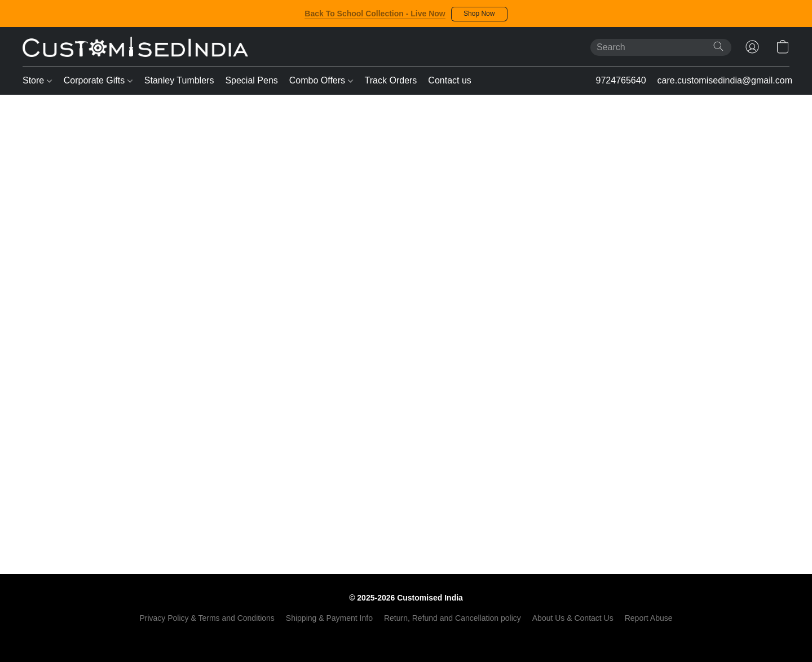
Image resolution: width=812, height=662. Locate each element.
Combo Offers (321, 80)
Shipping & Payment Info (329, 618)
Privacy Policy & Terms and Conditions (207, 618)
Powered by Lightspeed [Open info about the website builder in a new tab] (406, 637)
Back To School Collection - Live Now (375, 14)
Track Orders (391, 80)
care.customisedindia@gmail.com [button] (725, 80)
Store (37, 80)
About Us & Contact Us (573, 618)
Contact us (449, 80)
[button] (479, 14)
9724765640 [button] (621, 80)
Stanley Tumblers (179, 80)
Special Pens (251, 80)
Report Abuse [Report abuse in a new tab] (649, 618)
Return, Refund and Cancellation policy (453, 618)
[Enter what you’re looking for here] (661, 47)
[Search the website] (718, 46)
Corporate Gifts (98, 80)
